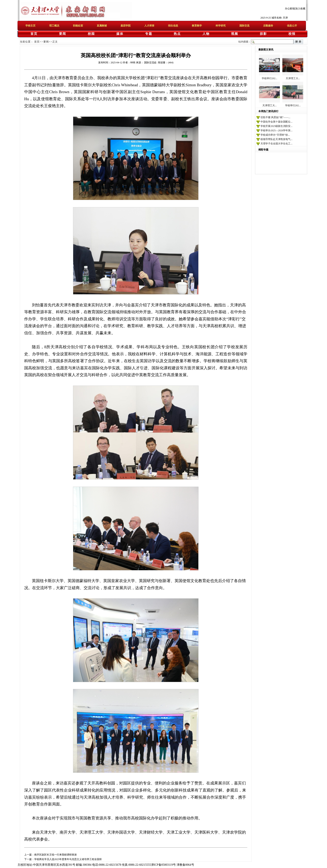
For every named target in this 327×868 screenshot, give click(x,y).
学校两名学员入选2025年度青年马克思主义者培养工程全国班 (68, 859)
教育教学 (197, 26)
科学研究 (221, 26)
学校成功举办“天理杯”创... (275, 135)
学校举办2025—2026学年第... (276, 130)
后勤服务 (268, 26)
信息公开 (292, 26)
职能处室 (78, 26)
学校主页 (30, 26)
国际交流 (244, 26)
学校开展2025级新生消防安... (276, 126)
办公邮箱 (290, 9)
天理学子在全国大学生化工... (276, 144)
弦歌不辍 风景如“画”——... (275, 117)
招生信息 (173, 26)
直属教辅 (102, 26)
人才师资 (149, 26)
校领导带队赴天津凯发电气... (276, 139)
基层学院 (126, 26)
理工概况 (54, 26)
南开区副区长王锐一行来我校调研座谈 (55, 855)
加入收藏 (300, 9)
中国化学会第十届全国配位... (276, 122)
